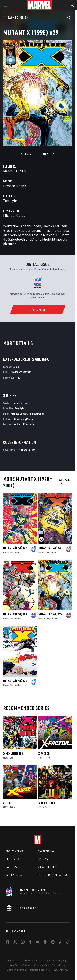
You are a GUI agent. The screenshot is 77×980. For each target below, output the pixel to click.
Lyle (48, 618)
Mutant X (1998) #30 (15, 614)
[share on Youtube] (38, 943)
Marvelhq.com (47, 867)
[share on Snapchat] (45, 943)
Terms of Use (13, 961)
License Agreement (17, 970)
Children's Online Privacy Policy (50, 965)
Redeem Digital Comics (53, 875)
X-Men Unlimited (13, 753)
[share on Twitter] (15, 943)
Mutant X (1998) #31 (50, 548)
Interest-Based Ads (40, 970)
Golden (18, 552)
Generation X (47, 803)
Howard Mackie (15, 186)
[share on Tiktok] (68, 943)
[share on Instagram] (23, 943)
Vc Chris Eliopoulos (25, 424)
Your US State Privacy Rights (55, 961)
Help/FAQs (12, 859)
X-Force (8, 803)
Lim (12, 552)
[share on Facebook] (8, 943)
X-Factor (44, 753)
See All (65, 481)
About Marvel (15, 851)
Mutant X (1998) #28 (15, 681)
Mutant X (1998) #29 (50, 614)
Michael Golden (15, 215)
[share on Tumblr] (30, 943)
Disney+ (43, 859)
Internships (14, 875)
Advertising (46, 851)
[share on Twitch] (60, 943)
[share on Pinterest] (53, 943)
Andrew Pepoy (36, 414)
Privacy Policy (30, 961)
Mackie (6, 552)
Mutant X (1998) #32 (15, 548)
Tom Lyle (10, 201)
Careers (11, 867)
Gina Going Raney (23, 419)
